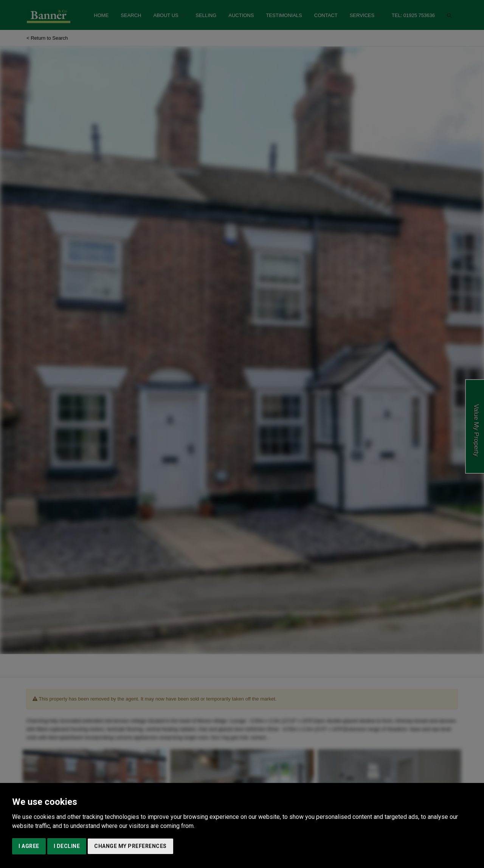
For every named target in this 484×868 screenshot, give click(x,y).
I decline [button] (67, 846)
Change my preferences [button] (130, 846)
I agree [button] (29, 846)
